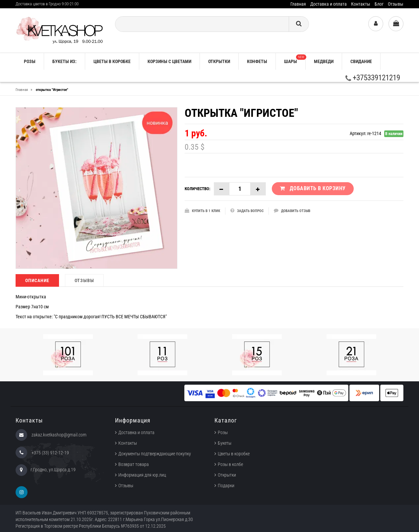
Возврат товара (134, 464)
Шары (295, 59)
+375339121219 (373, 78)
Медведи (324, 61)
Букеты (225, 443)
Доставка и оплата (329, 4)
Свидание (361, 61)
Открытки (219, 61)
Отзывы (396, 4)
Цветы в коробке (112, 61)
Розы (223, 432)
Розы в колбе (230, 464)
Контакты (361, 4)
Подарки (226, 486)
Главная (298, 4)
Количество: (198, 189)
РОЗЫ (30, 61)
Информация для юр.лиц (142, 475)
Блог (379, 4)
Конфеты (257, 61)
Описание (37, 280)
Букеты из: (64, 61)
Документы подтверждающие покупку (155, 454)
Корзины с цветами (169, 61)
